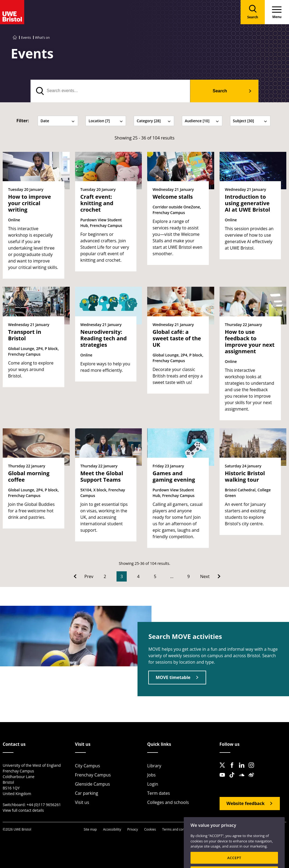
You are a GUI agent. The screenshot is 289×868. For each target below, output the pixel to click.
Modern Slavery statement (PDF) (257, 829)
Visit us (82, 802)
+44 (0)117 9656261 (44, 805)
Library (154, 766)
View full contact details (23, 810)
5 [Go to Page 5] (155, 576)
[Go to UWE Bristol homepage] (15, 38)
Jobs (151, 775)
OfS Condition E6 (214, 829)
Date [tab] (58, 121)
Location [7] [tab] (106, 121)
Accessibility (112, 829)
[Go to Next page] (210, 576)
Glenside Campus (93, 784)
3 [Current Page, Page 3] (121, 576)
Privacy (133, 829)
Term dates (158, 793)
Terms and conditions (179, 829)
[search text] (110, 91)
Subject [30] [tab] (250, 121)
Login (153, 784)
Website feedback (246, 803)
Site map (90, 829)
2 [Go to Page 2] (105, 576)
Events (26, 38)
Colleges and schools (168, 802)
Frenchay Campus (93, 775)
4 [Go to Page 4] (138, 576)
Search (220, 91)
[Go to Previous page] (84, 576)
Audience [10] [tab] (202, 121)
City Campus (88, 766)
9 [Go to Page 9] (188, 576)
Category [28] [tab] (154, 121)
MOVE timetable (173, 677)
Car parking (87, 793)
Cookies (150, 829)
